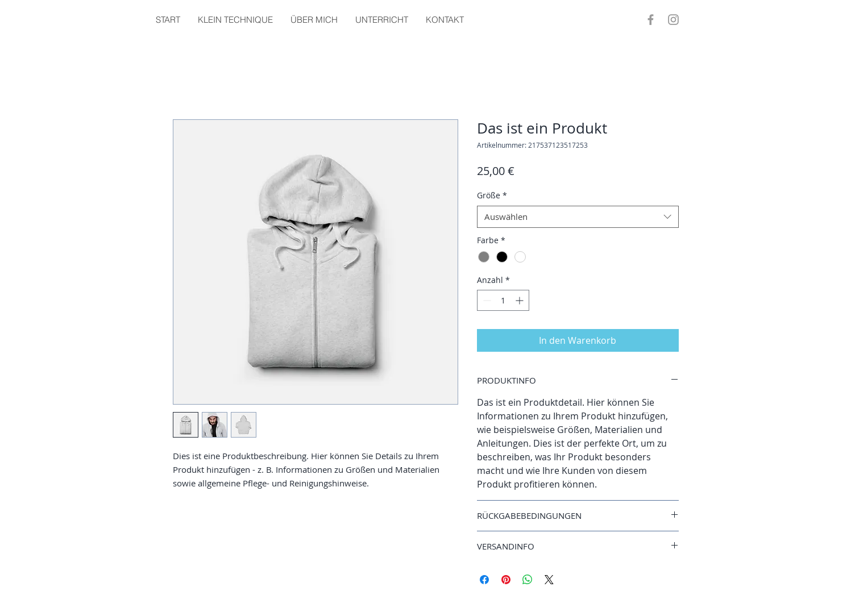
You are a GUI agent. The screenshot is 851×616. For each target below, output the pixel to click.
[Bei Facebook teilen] (484, 580)
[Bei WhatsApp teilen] (528, 580)
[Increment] (520, 300)
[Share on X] (549, 580)
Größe (492, 195)
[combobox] (578, 217)
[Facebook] (651, 20)
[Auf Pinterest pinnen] (506, 580)
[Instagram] (673, 20)
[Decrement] (486, 300)
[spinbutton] (503, 300)
